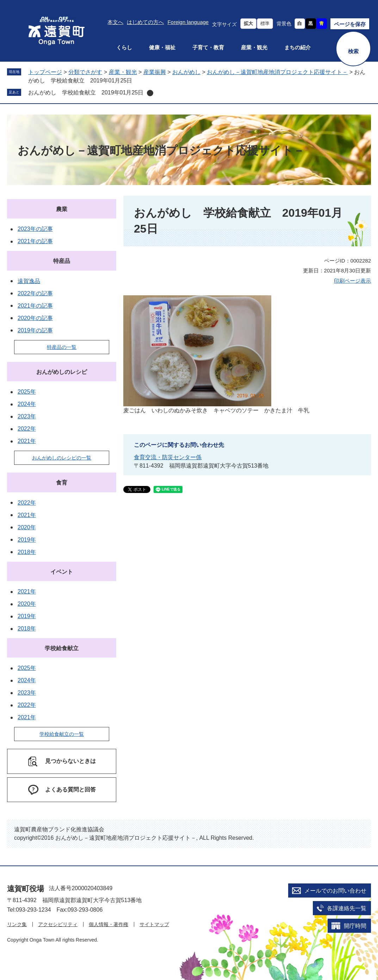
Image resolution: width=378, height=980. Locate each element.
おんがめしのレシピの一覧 (62, 458)
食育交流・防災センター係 (168, 457)
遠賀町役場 (26, 889)
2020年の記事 (35, 318)
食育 (62, 483)
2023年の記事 (35, 229)
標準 (265, 23)
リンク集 (17, 924)
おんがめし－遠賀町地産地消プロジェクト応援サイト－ (277, 72)
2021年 (27, 441)
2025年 (27, 392)
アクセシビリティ (58, 924)
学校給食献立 (62, 648)
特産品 (62, 261)
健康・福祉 (162, 47)
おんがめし (186, 72)
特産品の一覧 (62, 347)
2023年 (27, 416)
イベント (62, 572)
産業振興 (155, 72)
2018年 (27, 552)
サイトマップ (154, 924)
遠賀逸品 (29, 281)
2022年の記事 (35, 293)
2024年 (27, 404)
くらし (124, 47)
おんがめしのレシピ (62, 372)
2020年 (27, 527)
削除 (150, 93)
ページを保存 (350, 24)
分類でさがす (85, 72)
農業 (62, 209)
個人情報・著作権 (109, 924)
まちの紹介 (298, 47)
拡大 (248, 23)
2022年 (27, 429)
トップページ (45, 72)
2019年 (27, 540)
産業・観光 (254, 47)
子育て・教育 (208, 47)
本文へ (115, 22)
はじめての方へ (145, 22)
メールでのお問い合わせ (335, 891)
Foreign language (188, 22)
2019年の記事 (35, 330)
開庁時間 (355, 926)
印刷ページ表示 (352, 281)
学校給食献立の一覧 (62, 734)
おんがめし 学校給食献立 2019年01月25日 (86, 93)
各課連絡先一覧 (347, 908)
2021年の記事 (35, 241)
